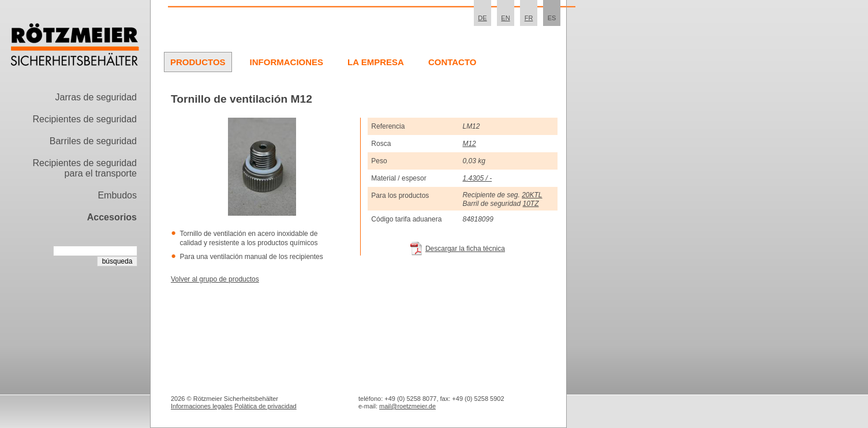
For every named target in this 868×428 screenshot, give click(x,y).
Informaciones (287, 62)
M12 (469, 144)
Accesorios (112, 217)
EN (505, 18)
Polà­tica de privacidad (265, 406)
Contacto (452, 62)
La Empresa (376, 62)
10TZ (531, 204)
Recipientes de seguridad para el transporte (85, 168)
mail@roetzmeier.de (407, 406)
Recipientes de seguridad (85, 119)
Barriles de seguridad (93, 141)
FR (529, 18)
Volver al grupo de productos (215, 279)
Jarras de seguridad (96, 97)
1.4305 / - (477, 178)
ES (552, 18)
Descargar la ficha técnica (465, 249)
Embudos (117, 195)
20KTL (532, 195)
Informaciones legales (202, 406)
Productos (198, 62)
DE (482, 18)
